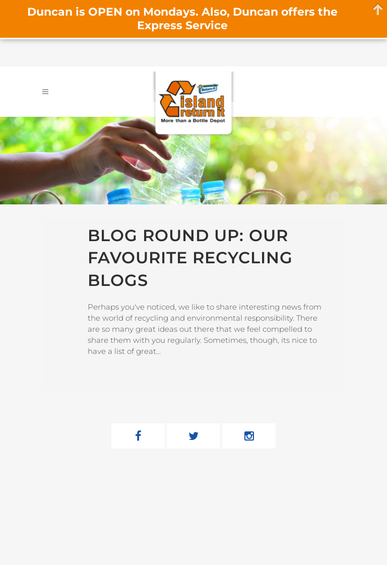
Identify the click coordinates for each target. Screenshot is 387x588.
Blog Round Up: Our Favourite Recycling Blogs (190, 258)
